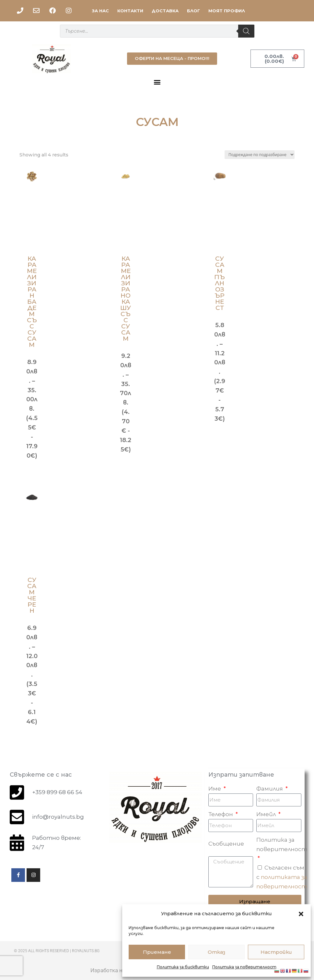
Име (215, 789)
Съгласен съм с (282, 877)
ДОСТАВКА (165, 11)
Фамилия (270, 789)
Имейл (267, 814)
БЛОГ (193, 11)
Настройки (276, 952)
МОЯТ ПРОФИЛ (227, 11)
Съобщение (226, 844)
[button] (301, 914)
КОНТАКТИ (130, 11)
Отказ (216, 952)
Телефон (221, 814)
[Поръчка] (260, 155)
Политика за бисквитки (183, 967)
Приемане (157, 952)
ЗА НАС (100, 11)
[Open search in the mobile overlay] (157, 31)
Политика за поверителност (244, 967)
